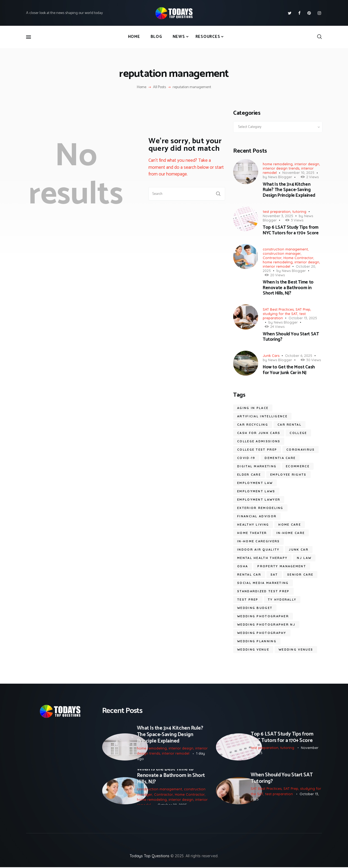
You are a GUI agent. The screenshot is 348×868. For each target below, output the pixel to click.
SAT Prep (303, 309)
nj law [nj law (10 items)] (304, 558)
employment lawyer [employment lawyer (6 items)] (259, 500)
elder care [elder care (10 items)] (249, 475)
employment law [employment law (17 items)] (255, 483)
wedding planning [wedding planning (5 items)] (257, 641)
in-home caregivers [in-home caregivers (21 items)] (258, 541)
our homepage (173, 174)
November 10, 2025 (298, 173)
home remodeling (278, 164)
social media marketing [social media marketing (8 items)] (263, 583)
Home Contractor (298, 258)
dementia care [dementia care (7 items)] (280, 458)
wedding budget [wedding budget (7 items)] (255, 608)
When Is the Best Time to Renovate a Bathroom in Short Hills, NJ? (288, 288)
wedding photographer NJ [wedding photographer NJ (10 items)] (266, 625)
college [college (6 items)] (298, 433)
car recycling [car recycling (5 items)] (253, 425)
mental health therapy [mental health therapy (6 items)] (262, 558)
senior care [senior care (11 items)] (300, 575)
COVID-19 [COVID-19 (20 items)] (246, 458)
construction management (285, 249)
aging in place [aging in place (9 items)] (253, 408)
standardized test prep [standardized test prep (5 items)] (263, 591)
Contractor (272, 258)
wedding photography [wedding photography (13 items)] (262, 633)
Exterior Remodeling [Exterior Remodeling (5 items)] (260, 508)
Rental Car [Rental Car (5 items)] (249, 575)
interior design (307, 164)
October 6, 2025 (299, 356)
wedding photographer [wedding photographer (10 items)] (263, 616)
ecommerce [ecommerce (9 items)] (298, 466)
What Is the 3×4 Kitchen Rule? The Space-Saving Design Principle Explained (289, 190)
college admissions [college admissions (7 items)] (259, 441)
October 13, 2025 (303, 318)
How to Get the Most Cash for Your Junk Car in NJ (289, 370)
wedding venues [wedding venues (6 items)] (296, 650)
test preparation (277, 211)
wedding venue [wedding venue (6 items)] (253, 650)
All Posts (159, 87)
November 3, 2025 (278, 216)
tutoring (299, 211)
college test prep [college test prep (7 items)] (257, 450)
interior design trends (281, 168)
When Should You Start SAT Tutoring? (291, 337)
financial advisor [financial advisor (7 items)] (257, 516)
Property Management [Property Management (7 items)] (282, 566)
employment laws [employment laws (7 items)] (256, 491)
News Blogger (280, 177)
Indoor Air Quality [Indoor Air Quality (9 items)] (258, 550)
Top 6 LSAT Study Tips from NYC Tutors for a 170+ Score (291, 230)
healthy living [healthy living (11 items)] (253, 525)
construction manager (282, 253)
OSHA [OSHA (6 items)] (243, 566)
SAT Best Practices (278, 309)
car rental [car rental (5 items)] (290, 425)
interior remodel (276, 266)
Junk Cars (271, 356)
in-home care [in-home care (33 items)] (291, 533)
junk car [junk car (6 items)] (299, 550)
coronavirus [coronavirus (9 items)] (301, 450)
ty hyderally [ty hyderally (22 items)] (282, 600)
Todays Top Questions (150, 857)
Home (142, 87)
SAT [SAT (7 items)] (274, 575)
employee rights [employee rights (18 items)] (288, 475)
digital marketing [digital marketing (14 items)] (257, 466)
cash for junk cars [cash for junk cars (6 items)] (259, 433)
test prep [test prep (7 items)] (248, 600)
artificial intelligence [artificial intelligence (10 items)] (262, 416)
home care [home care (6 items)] (290, 525)
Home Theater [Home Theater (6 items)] (252, 533)
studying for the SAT (280, 314)
